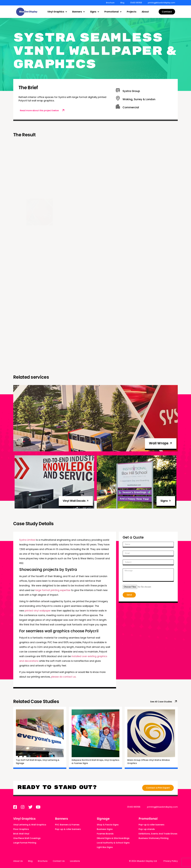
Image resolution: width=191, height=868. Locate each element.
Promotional (113, 12)
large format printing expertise (53, 590)
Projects (132, 12)
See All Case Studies (161, 702)
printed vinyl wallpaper (38, 611)
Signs (95, 12)
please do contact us (63, 677)
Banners (79, 12)
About (145, 12)
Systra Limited (27, 540)
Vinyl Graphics (57, 12)
